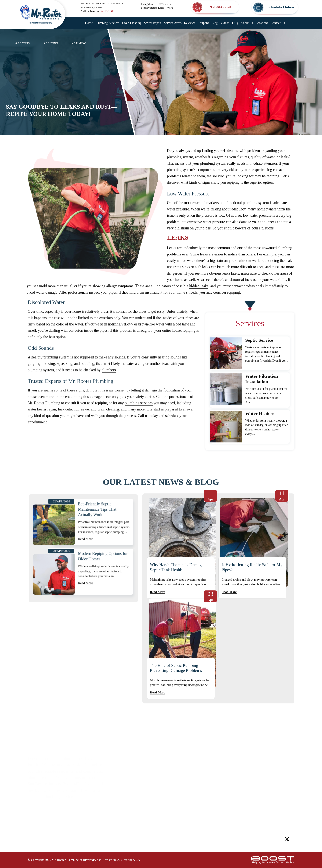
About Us (247, 23)
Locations (262, 23)
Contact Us (278, 23)
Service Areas (173, 23)
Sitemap (135, 810)
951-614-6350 (254, 817)
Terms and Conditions (145, 818)
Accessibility (183, 801)
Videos (225, 23)
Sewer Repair (153, 23)
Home (89, 23)
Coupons (203, 23)
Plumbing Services (107, 23)
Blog (215, 23)
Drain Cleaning (132, 23)
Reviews (190, 23)
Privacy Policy (184, 810)
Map (280, 756)
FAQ (235, 23)
